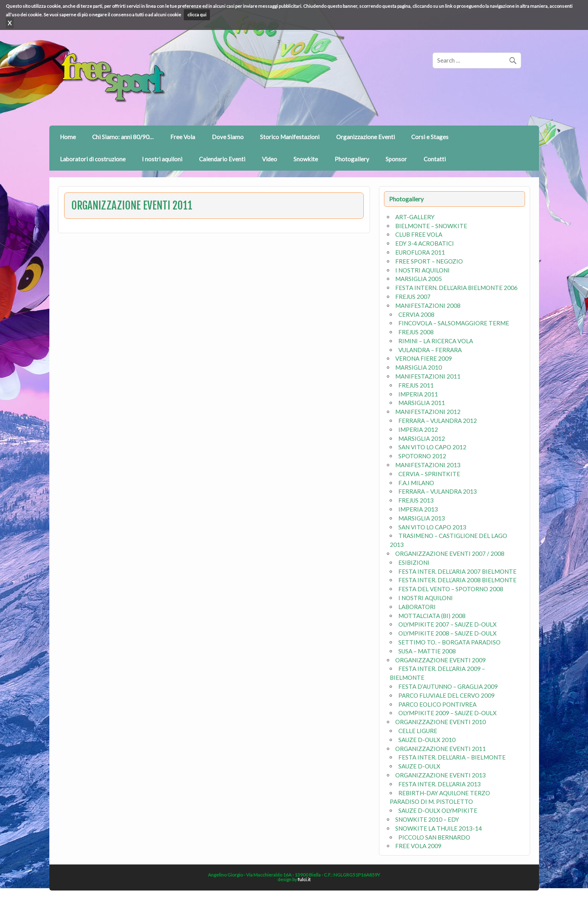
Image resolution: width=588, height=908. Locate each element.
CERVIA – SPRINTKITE (429, 474)
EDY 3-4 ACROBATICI (425, 243)
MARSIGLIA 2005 (419, 279)
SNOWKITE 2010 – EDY (427, 819)
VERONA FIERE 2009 (424, 358)
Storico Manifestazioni (290, 137)
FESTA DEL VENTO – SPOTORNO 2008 (451, 589)
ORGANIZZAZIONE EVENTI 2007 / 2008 (450, 554)
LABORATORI (417, 607)
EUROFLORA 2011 (420, 252)
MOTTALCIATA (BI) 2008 (432, 616)
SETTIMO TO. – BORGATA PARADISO (449, 642)
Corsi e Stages (430, 137)
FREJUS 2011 (416, 385)
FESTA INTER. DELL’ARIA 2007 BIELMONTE (457, 571)
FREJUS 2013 (416, 500)
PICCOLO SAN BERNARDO (434, 837)
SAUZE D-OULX (419, 766)
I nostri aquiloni (162, 159)
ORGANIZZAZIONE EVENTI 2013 (441, 775)
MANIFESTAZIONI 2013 (428, 465)
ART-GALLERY (415, 217)
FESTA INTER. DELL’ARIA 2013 (440, 784)
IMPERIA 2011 (418, 394)
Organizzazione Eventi (366, 137)
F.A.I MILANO (416, 483)
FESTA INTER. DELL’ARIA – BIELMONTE (452, 757)
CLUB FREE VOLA (419, 234)
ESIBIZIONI (414, 562)
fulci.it (304, 879)
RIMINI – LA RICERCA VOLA (436, 341)
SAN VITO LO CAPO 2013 (432, 527)
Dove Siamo (228, 137)
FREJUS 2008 (416, 332)
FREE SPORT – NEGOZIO (429, 261)
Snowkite (306, 159)
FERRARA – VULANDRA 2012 (438, 421)
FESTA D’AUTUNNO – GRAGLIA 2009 (448, 686)
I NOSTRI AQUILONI (422, 270)
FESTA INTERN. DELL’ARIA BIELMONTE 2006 (456, 288)
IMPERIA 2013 (418, 509)
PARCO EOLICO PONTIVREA (437, 704)
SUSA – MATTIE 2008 (427, 651)
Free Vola (183, 137)
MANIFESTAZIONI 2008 (428, 306)
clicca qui (197, 15)
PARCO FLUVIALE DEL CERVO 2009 (447, 695)
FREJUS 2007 (413, 297)
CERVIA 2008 (416, 314)
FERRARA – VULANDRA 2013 (438, 491)
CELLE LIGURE (418, 731)
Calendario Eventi (222, 159)
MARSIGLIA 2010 (419, 367)
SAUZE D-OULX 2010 (427, 740)
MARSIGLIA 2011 (422, 403)
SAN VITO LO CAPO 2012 (432, 447)
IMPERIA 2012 (418, 430)
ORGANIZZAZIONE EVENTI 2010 (441, 722)
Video (270, 159)
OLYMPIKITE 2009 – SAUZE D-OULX (448, 713)
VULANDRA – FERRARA (430, 350)
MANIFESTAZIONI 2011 (428, 376)
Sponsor (396, 159)
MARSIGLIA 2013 (422, 518)
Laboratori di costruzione (93, 159)
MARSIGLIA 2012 (422, 438)
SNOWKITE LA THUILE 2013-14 (439, 828)
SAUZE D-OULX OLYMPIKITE (438, 810)
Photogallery (352, 159)
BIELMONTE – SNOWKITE (431, 226)
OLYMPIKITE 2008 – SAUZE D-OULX (448, 633)
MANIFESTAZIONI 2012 (428, 412)
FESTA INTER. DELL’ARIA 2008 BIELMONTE (457, 580)
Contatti (435, 159)
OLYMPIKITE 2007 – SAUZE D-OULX (448, 624)
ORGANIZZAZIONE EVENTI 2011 (441, 749)
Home (68, 137)
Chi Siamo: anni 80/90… (123, 137)
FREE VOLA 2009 (418, 846)
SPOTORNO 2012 (422, 456)
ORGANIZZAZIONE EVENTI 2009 (441, 660)
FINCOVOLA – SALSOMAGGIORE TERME (454, 323)
